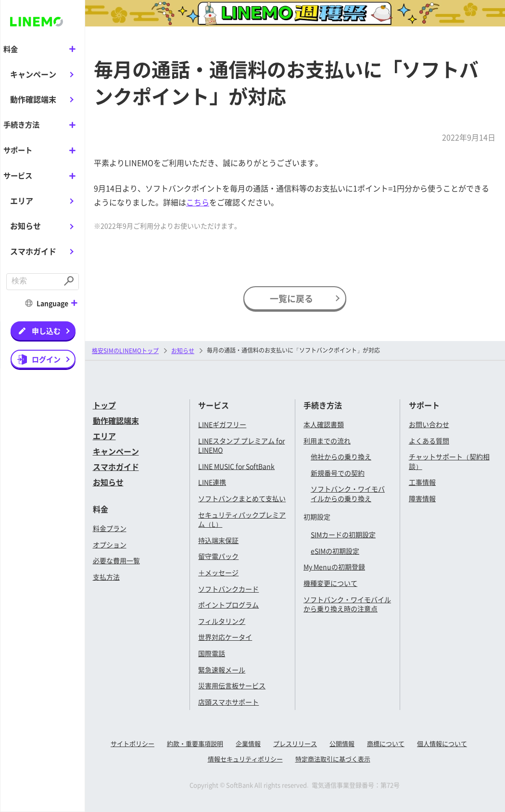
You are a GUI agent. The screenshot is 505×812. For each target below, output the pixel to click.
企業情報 (248, 743)
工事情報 (422, 482)
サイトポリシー (133, 743)
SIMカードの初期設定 (343, 534)
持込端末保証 (218, 540)
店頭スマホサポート (228, 702)
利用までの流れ (327, 441)
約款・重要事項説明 (195, 743)
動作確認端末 (33, 99)
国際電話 (212, 653)
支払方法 (106, 577)
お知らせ (25, 225)
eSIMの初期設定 (335, 551)
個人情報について (442, 743)
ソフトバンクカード (228, 589)
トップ (104, 405)
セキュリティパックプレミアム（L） (242, 520)
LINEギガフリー (222, 424)
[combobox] (34, 281)
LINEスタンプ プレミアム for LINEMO (241, 445)
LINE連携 (212, 482)
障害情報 (422, 498)
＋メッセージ (218, 572)
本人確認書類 (324, 424)
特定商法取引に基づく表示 (333, 759)
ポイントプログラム (228, 605)
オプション (110, 545)
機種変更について (330, 583)
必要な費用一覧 (116, 560)
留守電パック (218, 556)
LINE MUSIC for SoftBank (236, 466)
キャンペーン (33, 74)
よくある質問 (429, 441)
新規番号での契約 (338, 473)
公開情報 (342, 743)
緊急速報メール (222, 670)
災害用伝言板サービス (232, 685)
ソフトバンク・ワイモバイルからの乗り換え (348, 494)
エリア (22, 200)
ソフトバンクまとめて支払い (242, 498)
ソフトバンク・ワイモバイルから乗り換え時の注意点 (347, 604)
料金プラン (110, 528)
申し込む (46, 330)
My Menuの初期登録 (334, 567)
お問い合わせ (429, 424)
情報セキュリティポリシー (245, 759)
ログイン (46, 358)
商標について (386, 743)
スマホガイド (33, 250)
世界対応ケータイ (225, 637)
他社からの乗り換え (341, 457)
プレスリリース (295, 743)
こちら (198, 202)
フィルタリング (222, 621)
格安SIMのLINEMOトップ (125, 350)
